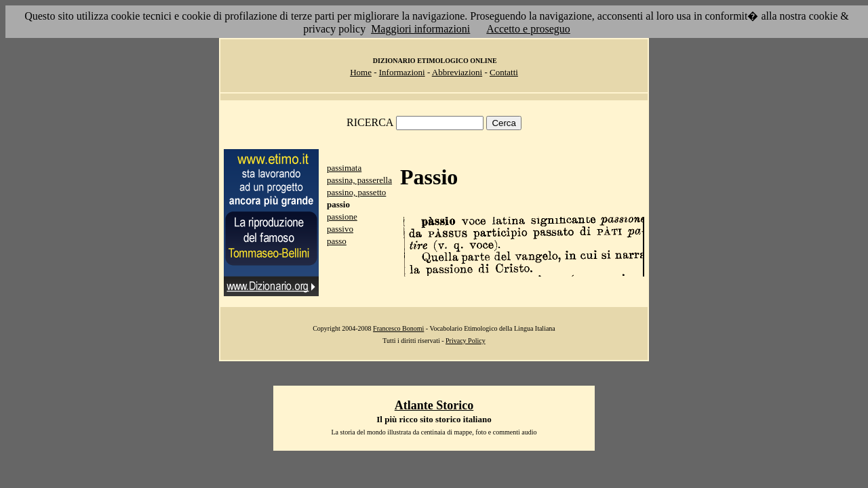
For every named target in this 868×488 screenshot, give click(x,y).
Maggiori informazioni (420, 29)
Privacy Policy (466, 341)
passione (342, 217)
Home (361, 72)
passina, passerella (359, 180)
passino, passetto (356, 192)
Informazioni (402, 72)
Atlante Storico (434, 405)
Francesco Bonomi (398, 328)
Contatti (504, 72)
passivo (340, 229)
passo (337, 241)
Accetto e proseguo (528, 29)
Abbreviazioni (457, 72)
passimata (344, 168)
